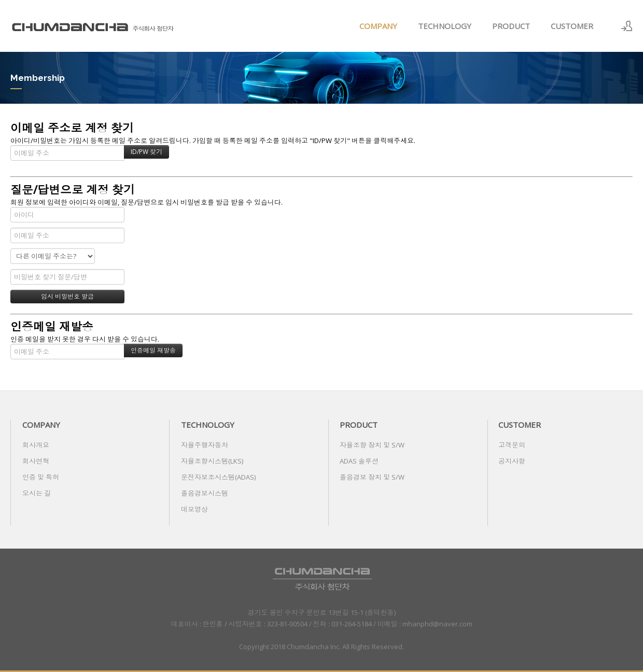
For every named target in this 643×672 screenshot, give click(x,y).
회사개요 (36, 445)
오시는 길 (37, 493)
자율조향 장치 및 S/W (372, 445)
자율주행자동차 (205, 445)
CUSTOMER (572, 26)
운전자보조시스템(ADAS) (218, 477)
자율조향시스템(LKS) (212, 461)
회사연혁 (36, 461)
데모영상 (194, 509)
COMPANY (378, 26)
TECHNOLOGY (445, 26)
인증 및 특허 (41, 477)
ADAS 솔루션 (359, 461)
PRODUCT (511, 26)
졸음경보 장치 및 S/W (372, 477)
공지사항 (512, 461)
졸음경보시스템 (205, 493)
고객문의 (512, 445)
